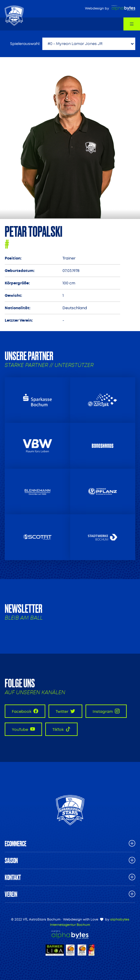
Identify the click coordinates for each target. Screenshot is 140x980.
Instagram (106, 711)
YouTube (23, 729)
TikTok (61, 729)
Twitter (65, 711)
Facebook (25, 711)
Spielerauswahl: (25, 44)
